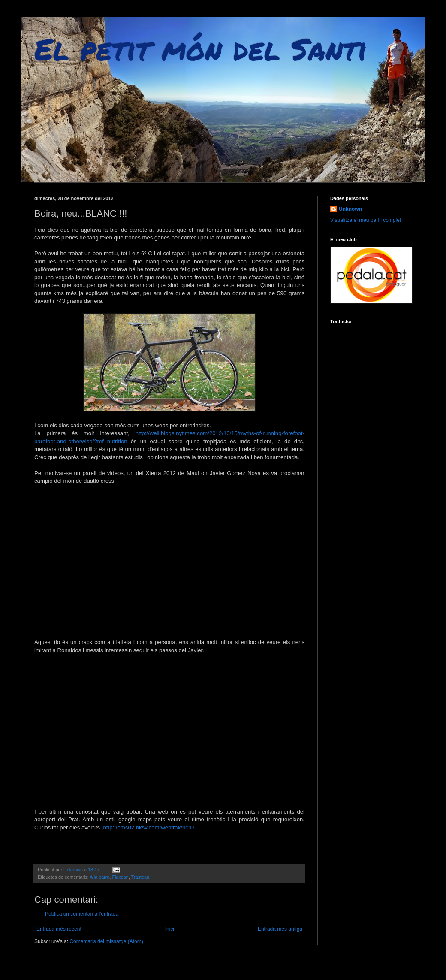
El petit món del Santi (201, 48)
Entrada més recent (59, 929)
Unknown (350, 209)
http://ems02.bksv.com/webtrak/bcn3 (149, 827)
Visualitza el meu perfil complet (366, 220)
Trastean (140, 877)
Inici (170, 929)
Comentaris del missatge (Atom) (106, 941)
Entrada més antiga (280, 929)
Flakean (120, 877)
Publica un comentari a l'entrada (82, 914)
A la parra (99, 877)
